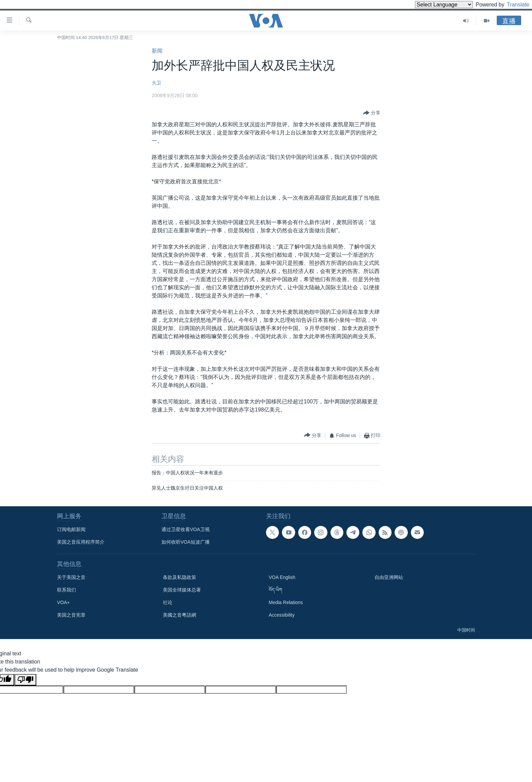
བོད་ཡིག (275, 590)
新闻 (157, 51)
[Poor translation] (25, 680)
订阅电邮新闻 (71, 529)
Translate (512, 5)
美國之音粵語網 (179, 615)
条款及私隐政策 (179, 577)
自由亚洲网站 (389, 577)
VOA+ (63, 602)
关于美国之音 (71, 577)
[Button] (372, 113)
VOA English (282, 577)
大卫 (156, 83)
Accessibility (282, 615)
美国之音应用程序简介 (81, 542)
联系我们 (66, 590)
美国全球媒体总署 (182, 590)
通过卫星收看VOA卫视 (186, 529)
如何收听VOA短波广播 (186, 542)
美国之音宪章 (71, 615)
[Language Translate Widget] (432, 5)
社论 (168, 602)
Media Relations (286, 602)
